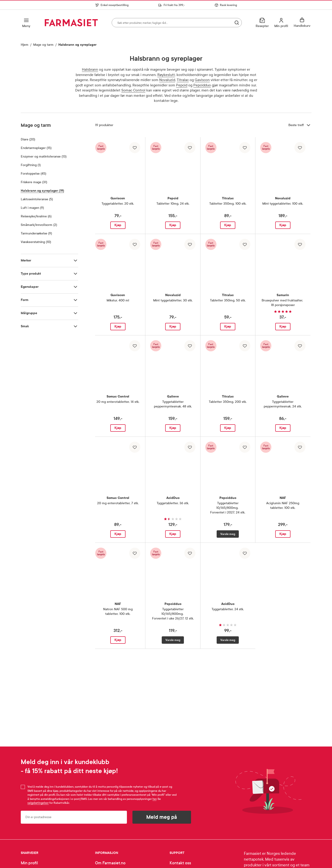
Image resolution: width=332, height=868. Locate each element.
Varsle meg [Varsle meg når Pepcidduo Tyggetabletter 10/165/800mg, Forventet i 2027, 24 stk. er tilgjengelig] (228, 534)
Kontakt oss (180, 863)
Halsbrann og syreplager (42, 191)
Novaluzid (167, 80)
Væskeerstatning (36, 242)
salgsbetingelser (38, 803)
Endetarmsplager (36, 148)
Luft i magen (32, 208)
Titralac (183, 80)
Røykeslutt (166, 75)
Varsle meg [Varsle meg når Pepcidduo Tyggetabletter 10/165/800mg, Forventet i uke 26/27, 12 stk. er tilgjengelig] (173, 640)
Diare (28, 139)
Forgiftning (31, 165)
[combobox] (177, 23)
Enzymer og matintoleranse (44, 156)
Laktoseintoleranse (37, 199)
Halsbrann (90, 69)
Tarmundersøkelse (36, 233)
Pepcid (182, 85)
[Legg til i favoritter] (135, 148)
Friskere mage (34, 182)
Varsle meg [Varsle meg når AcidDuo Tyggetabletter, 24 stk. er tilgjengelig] (228, 640)
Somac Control (133, 90)
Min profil (29, 863)
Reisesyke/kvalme (36, 216)
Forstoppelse (33, 173)
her (154, 799)
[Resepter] (262, 23)
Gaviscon (202, 80)
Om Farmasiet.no (110, 863)
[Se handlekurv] (303, 23)
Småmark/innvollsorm (39, 225)
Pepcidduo (202, 85)
